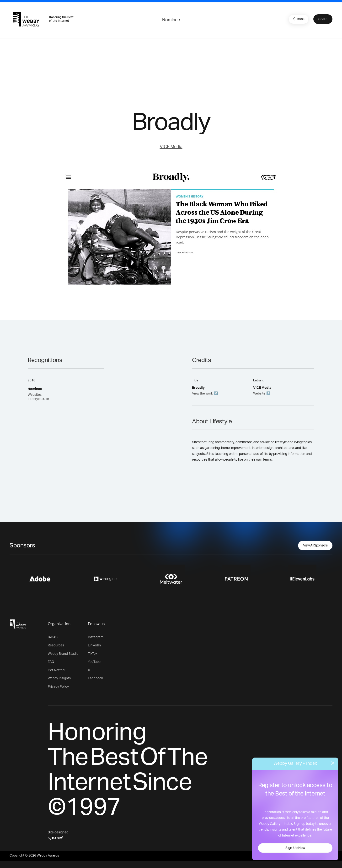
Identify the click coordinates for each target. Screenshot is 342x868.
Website (259, 394)
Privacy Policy (58, 687)
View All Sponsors (315, 546)
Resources (56, 645)
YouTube (94, 662)
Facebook (95, 678)
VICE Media (171, 147)
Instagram (96, 637)
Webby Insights (59, 678)
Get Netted (56, 670)
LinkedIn (94, 645)
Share (323, 19)
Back (298, 19)
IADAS (53, 637)
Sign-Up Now (295, 848)
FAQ (51, 662)
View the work (202, 394)
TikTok (93, 654)
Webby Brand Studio (63, 654)
